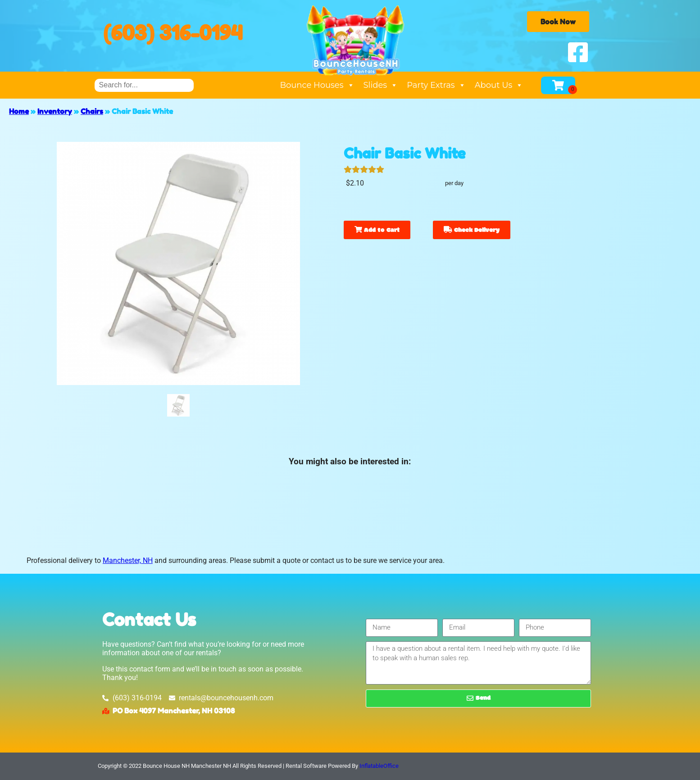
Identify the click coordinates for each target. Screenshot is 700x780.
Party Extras (436, 85)
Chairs (92, 111)
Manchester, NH (128, 560)
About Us (499, 85)
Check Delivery (472, 230)
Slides (381, 85)
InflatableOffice (379, 766)
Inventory (55, 111)
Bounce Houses (317, 85)
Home (19, 111)
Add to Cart (377, 230)
